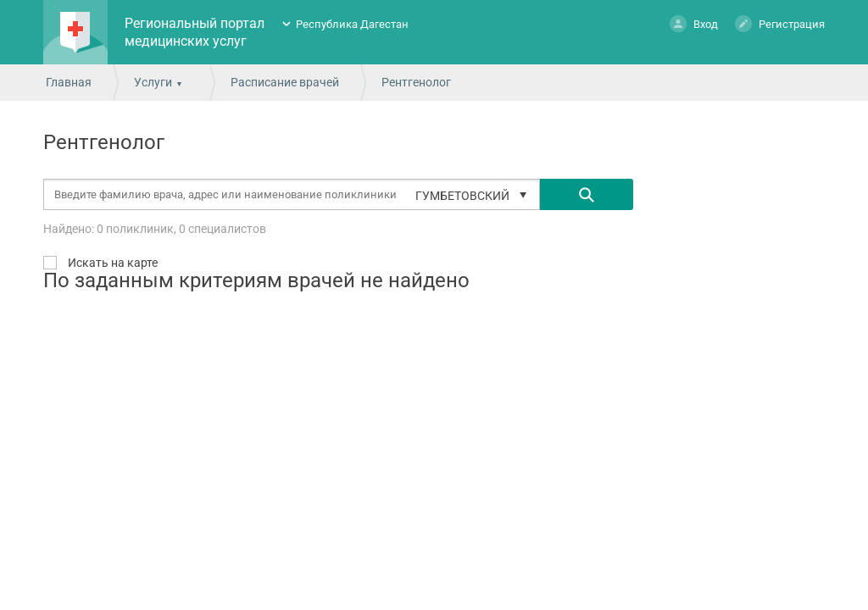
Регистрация (780, 23)
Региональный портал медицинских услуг (195, 32)
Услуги (153, 82)
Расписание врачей (285, 82)
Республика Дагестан (352, 24)
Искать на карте (111, 262)
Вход (694, 23)
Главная (69, 82)
